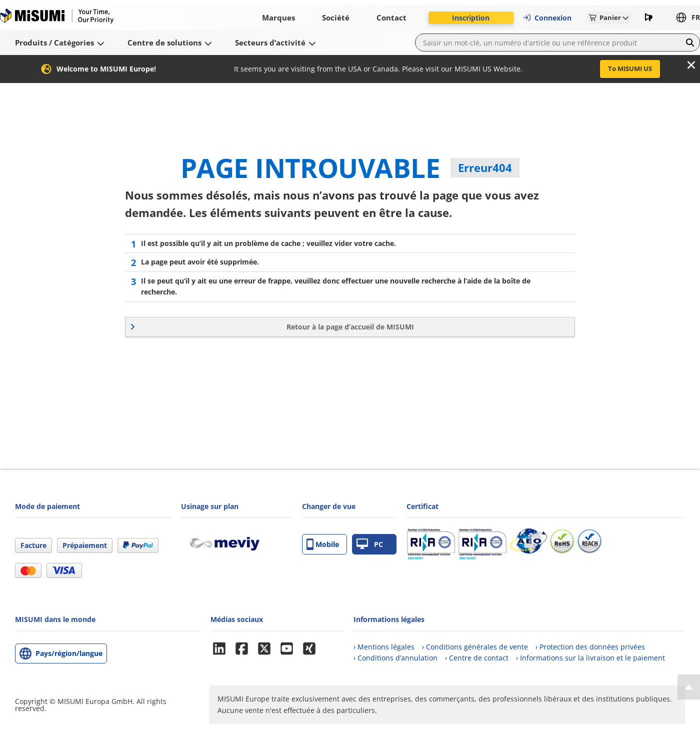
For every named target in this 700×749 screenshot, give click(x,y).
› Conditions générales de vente (475, 647)
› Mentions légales (384, 647)
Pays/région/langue (69, 653)
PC (370, 544)
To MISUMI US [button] (630, 68)
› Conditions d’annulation (395, 658)
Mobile (323, 544)
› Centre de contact (477, 658)
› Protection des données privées (590, 647)
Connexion (547, 18)
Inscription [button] (471, 18)
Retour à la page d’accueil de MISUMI (350, 327)
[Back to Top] (689, 687)
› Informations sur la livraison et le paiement (590, 658)
